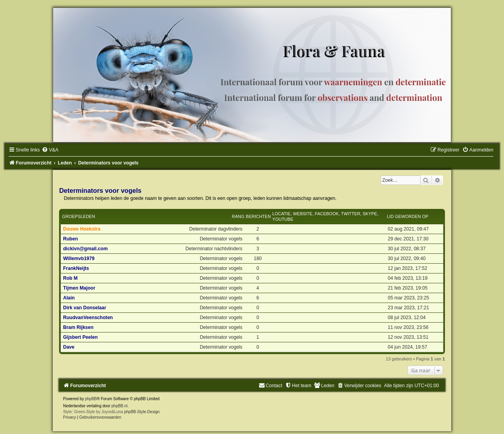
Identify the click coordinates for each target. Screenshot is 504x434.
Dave (69, 347)
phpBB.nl (120, 406)
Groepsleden (79, 216)
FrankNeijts (76, 268)
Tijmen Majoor (79, 288)
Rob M (70, 278)
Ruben (70, 239)
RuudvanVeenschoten (88, 318)
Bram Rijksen (78, 327)
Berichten (258, 216)
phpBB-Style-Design (142, 412)
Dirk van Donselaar (85, 308)
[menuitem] (50, 150)
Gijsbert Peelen (80, 337)
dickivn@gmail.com (85, 249)
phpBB (91, 399)
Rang (238, 216)
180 (258, 259)
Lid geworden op (408, 216)
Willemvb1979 (79, 259)
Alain (69, 298)
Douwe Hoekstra (82, 229)
